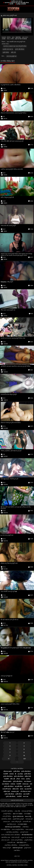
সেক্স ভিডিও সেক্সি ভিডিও (11, 845)
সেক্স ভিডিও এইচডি (6, 819)
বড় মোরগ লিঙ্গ (28, 789)
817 (25, 759)
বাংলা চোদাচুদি (29, 830)
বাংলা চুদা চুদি (29, 819)
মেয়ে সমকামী (27, 786)
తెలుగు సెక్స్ (28, 816)
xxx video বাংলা (22, 843)
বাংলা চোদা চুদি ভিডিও (17, 840)
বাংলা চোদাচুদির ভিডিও (18, 830)
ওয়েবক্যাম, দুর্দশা (15, 791)
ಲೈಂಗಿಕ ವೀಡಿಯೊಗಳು (18, 816)
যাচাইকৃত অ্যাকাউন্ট (21, 4)
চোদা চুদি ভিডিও (7, 816)
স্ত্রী (16, 774)
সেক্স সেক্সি (17, 811)
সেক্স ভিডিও (17, 850)
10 (24, 756)
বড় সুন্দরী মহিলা (19, 786)
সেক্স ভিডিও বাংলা (11, 824)
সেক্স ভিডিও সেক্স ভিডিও (17, 769)
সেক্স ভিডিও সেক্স (5, 837)
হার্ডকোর (12, 774)
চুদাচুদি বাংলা (28, 848)
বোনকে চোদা (6, 822)
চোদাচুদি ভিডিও (7, 814)
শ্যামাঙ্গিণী (6, 774)
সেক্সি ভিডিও (25, 827)
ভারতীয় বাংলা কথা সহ (17, 1)
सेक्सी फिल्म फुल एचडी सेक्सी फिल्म (13, 827)
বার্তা (31, 784)
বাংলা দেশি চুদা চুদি (16, 822)
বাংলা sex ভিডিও (5, 830)
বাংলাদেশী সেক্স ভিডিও (7, 811)
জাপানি (11, 4)
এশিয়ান (18, 779)
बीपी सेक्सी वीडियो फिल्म (27, 835)
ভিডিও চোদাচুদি (7, 848)
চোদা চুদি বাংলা (24, 832)
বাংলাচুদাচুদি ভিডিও (24, 845)
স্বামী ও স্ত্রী (13, 52)
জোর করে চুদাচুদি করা (11, 56)
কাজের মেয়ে (25, 784)
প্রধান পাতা (17, 856)
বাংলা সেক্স (26, 796)
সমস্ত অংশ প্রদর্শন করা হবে (17, 800)
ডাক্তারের (13, 784)
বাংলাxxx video (22, 824)
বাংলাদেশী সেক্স (27, 822)
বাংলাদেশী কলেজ (7, 789)
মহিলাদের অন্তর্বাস (8, 771)
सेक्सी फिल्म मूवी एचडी (17, 848)
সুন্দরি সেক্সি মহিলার (20, 49)
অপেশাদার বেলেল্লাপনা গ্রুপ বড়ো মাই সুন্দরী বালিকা (17, 3)
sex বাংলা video (18, 814)
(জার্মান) (28, 779)
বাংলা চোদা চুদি (15, 837)
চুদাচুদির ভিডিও (29, 840)
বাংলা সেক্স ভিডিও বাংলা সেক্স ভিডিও (11, 835)
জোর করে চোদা (5, 840)
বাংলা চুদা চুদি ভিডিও (27, 811)
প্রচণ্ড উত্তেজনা (28, 781)
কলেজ (22, 789)
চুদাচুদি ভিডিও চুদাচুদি (18, 819)
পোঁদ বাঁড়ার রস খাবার (25, 791)
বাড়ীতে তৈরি (28, 776)
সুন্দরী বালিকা (6, 52)
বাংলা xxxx (27, 814)
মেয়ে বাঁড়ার (20, 774)
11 (9, 759)
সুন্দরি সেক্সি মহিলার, (18, 781)
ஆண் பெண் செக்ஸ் (27, 837)
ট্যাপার (23, 779)
